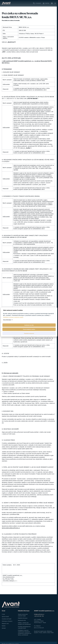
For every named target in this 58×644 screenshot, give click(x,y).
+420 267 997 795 (39, 616)
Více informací (7, 320)
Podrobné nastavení (29, 333)
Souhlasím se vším (29, 325)
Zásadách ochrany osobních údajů (13, 317)
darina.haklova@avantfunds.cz (11, 528)
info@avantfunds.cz (39, 614)
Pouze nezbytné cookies (29, 329)
